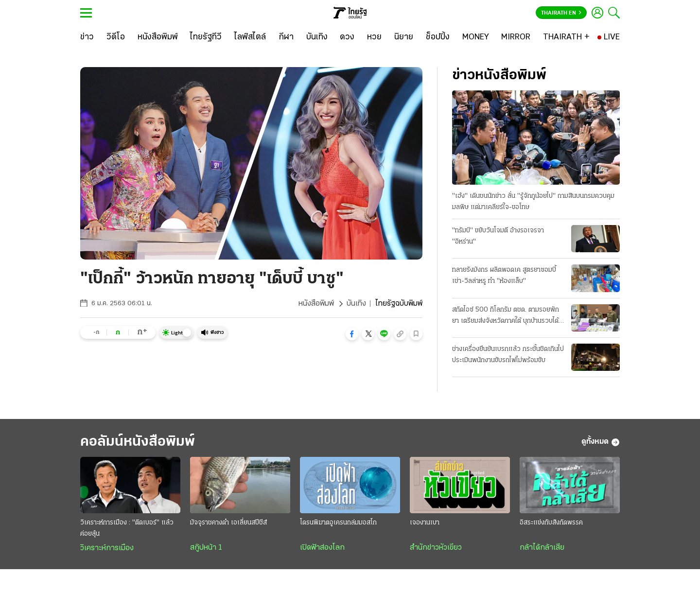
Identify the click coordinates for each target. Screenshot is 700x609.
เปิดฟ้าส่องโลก (322, 548)
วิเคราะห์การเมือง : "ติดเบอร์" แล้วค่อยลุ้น (127, 528)
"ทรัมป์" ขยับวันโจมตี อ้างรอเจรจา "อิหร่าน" (498, 236)
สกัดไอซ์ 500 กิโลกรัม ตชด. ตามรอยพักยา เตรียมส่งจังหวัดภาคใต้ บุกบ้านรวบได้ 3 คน (508, 316)
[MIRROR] (516, 37)
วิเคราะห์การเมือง (107, 548)
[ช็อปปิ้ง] (438, 37)
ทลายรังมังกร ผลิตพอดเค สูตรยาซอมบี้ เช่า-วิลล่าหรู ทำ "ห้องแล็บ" (504, 276)
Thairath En (561, 13)
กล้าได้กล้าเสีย (542, 548)
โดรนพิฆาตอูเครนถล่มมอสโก (338, 523)
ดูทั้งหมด (601, 442)
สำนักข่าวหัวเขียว (436, 548)
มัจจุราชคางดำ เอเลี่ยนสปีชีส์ (228, 523)
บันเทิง (356, 304)
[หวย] (374, 37)
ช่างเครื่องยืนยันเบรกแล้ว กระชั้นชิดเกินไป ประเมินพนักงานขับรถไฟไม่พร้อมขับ (508, 355)
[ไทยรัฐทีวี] (206, 37)
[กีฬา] (286, 37)
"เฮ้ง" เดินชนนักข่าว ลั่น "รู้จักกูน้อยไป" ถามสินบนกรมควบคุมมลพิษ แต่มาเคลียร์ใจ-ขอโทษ (533, 202)
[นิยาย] (404, 37)
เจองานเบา (425, 523)
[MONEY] (476, 37)
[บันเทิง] (317, 37)
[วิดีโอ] (116, 37)
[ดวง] (347, 37)
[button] (352, 334)
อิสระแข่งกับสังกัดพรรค (551, 523)
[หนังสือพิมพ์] (158, 37)
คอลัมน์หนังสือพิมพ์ (138, 442)
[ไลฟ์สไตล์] (250, 37)
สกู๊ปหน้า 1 (206, 548)
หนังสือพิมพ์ (316, 304)
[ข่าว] (87, 37)
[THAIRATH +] (566, 37)
